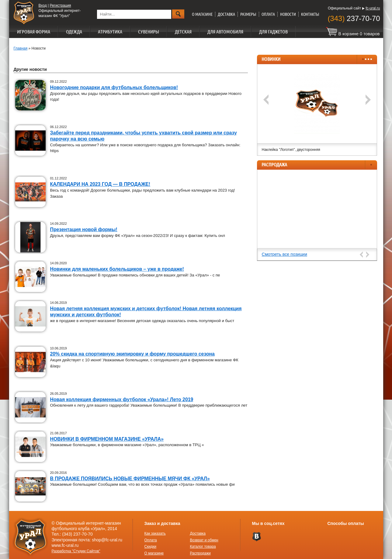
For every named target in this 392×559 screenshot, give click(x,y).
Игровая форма (34, 32)
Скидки (151, 547)
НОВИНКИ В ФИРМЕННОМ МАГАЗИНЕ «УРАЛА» (107, 439)
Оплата (268, 14)
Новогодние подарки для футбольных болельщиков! (114, 87)
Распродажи (200, 553)
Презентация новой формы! (84, 229)
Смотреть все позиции (284, 254)
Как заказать (155, 533)
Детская (183, 32)
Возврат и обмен (204, 540)
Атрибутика (110, 32)
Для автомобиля (225, 32)
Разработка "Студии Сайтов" (76, 551)
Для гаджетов (273, 32)
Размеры (248, 14)
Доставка (226, 14)
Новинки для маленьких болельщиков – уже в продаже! (117, 269)
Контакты (310, 14)
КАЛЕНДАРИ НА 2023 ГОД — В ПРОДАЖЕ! (100, 184)
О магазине (202, 14)
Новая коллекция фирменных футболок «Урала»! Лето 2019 (122, 399)
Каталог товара (203, 547)
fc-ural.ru (373, 8)
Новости (288, 14)
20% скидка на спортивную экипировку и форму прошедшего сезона (132, 354)
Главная (21, 48)
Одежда (74, 32)
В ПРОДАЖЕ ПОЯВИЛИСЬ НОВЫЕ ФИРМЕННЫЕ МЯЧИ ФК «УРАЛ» (130, 479)
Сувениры (149, 32)
